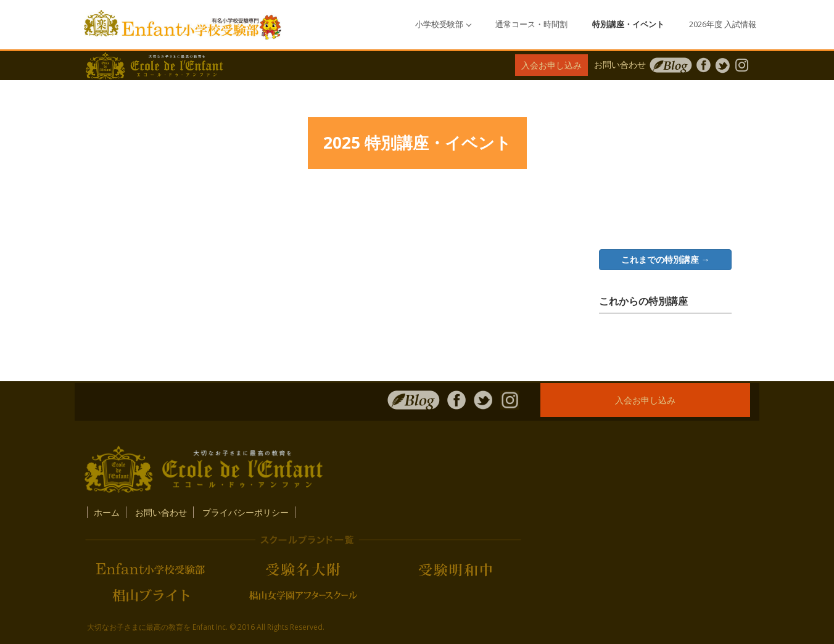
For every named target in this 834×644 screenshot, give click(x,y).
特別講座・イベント (628, 24)
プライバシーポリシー (246, 512)
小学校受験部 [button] (443, 24)
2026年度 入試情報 (723, 24)
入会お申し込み (551, 65)
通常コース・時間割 (531, 24)
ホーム (107, 512)
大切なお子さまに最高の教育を (139, 627)
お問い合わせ (620, 64)
